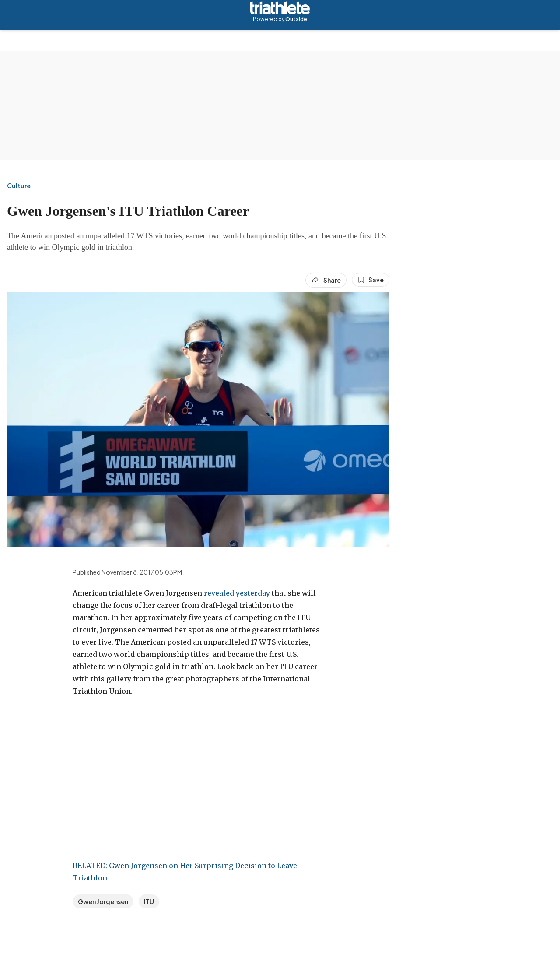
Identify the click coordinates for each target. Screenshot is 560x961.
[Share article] (326, 280)
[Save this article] (371, 280)
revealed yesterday (237, 593)
